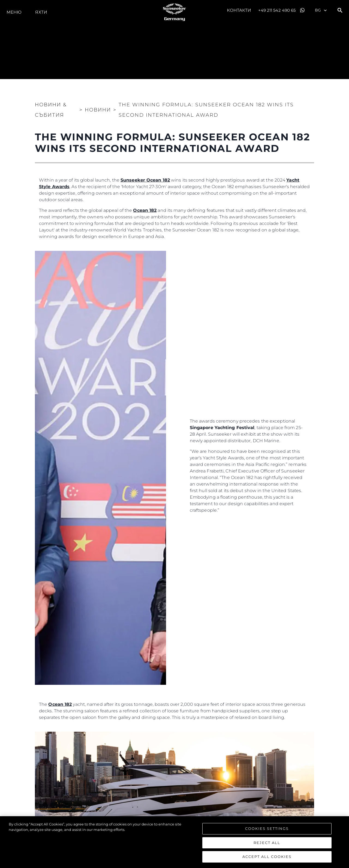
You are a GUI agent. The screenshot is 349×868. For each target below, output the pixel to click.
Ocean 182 (145, 210)
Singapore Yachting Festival (222, 428)
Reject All (267, 843)
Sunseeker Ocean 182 (145, 180)
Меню (14, 12)
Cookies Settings (267, 829)
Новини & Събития (51, 110)
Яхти (41, 12)
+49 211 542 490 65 (277, 10)
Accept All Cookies (267, 857)
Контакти (239, 10)
